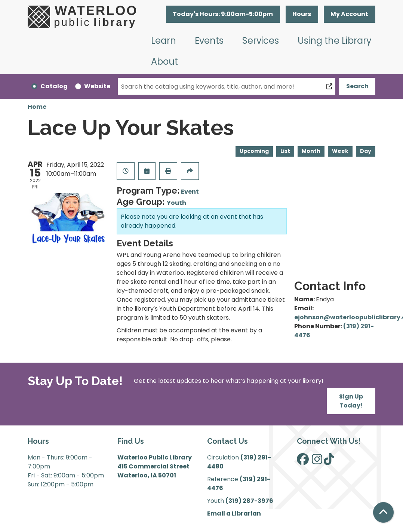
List (285, 151)
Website (97, 86)
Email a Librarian (234, 513)
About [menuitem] (164, 61)
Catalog (54, 86)
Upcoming (254, 151)
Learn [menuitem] (164, 41)
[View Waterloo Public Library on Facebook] (303, 462)
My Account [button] (349, 14)
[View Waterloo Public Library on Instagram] (317, 462)
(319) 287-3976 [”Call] (249, 501)
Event (190, 192)
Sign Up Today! (351, 401)
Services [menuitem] (261, 41)
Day (366, 151)
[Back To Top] (383, 512)
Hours (302, 14)
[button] (223, 14)
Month (311, 151)
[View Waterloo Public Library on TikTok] (329, 462)
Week (340, 151)
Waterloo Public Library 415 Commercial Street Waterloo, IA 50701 (155, 466)
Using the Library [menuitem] (335, 41)
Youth (176, 203)
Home (37, 107)
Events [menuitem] (209, 41)
